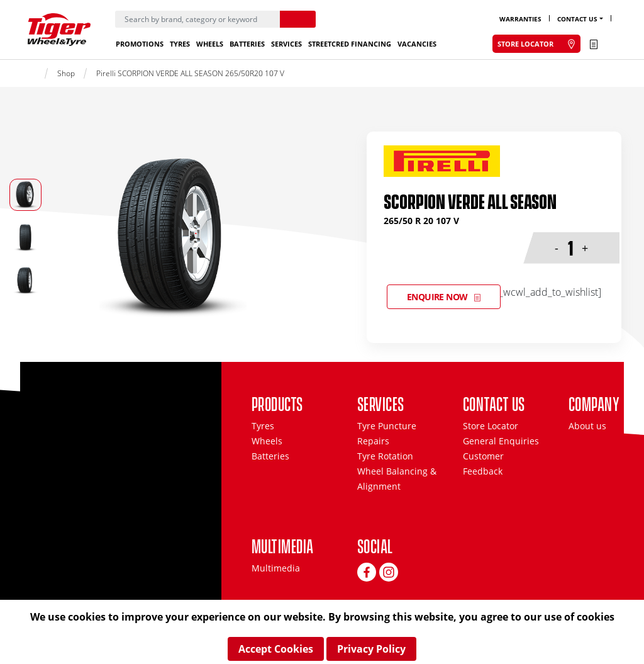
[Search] (197, 19)
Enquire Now (437, 297)
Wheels (210, 44)
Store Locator (491, 426)
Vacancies (417, 44)
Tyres (180, 44)
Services (286, 44)
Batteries (247, 44)
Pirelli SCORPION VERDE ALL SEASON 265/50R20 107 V (190, 73)
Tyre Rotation (385, 456)
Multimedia (276, 568)
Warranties (520, 19)
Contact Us (577, 19)
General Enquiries (501, 441)
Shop (66, 73)
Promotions (140, 44)
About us (587, 426)
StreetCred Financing (350, 44)
